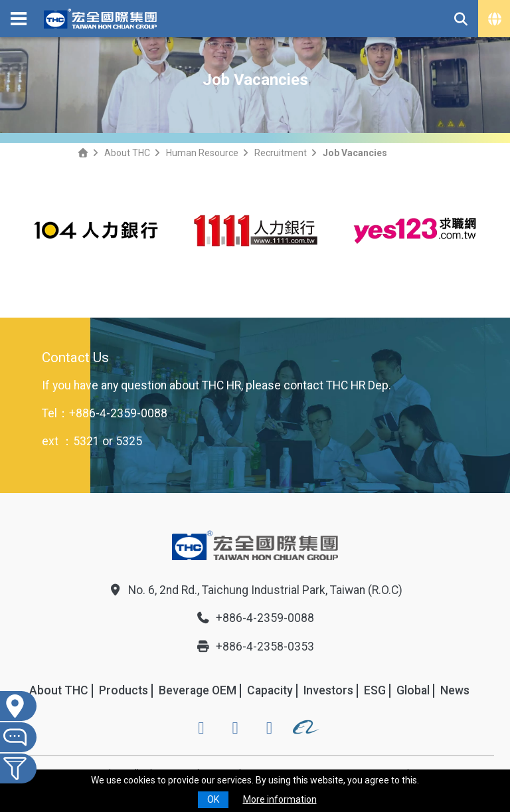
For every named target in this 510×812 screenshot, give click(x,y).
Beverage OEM (198, 690)
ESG (375, 690)
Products (124, 690)
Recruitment (281, 153)
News (455, 690)
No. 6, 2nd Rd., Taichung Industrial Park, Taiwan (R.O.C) (255, 590)
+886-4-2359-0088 (118, 413)
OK (213, 799)
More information (280, 799)
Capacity (270, 690)
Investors (328, 690)
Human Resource (202, 153)
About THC (127, 153)
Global (413, 690)
